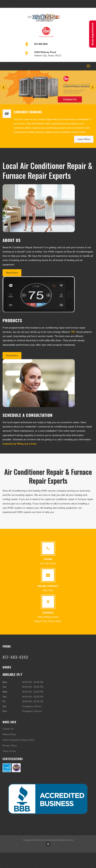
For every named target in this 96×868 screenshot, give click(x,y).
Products (12, 320)
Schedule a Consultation (28, 415)
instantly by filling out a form (19, 444)
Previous (3, 87)
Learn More (84, 139)
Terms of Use (9, 751)
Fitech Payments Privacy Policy (18, 740)
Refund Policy (9, 734)
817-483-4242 (41, 44)
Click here (48, 590)
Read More (12, 273)
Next (93, 87)
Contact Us (70, 99)
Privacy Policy (10, 746)
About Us (12, 240)
